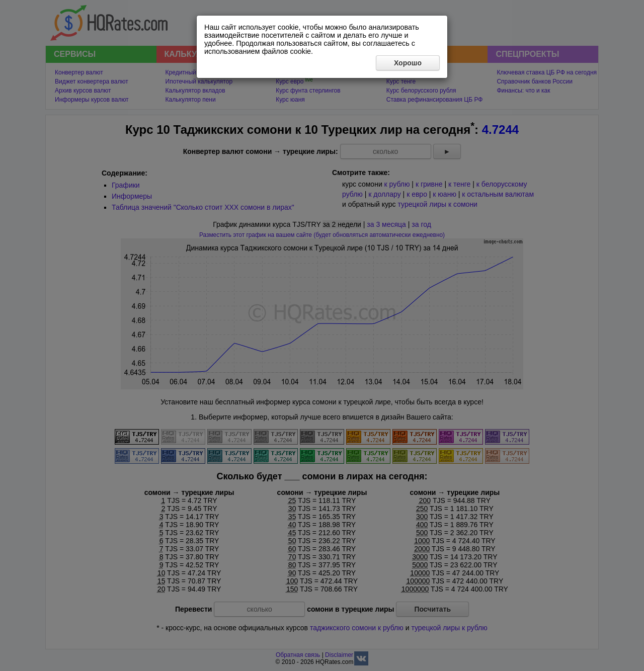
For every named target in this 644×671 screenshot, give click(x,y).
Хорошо (408, 63)
